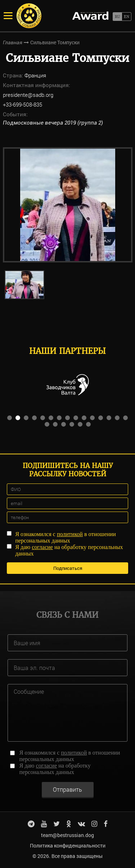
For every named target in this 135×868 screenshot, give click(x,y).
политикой (70, 534)
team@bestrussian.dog (67, 835)
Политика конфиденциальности (68, 845)
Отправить (67, 789)
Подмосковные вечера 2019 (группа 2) (53, 123)
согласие (42, 547)
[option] (68, 205)
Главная (13, 42)
